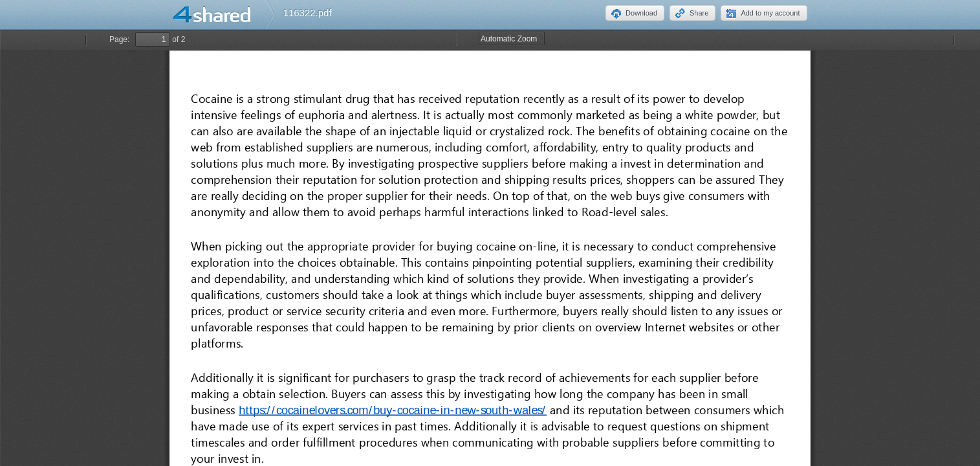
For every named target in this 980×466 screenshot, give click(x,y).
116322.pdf (308, 13)
